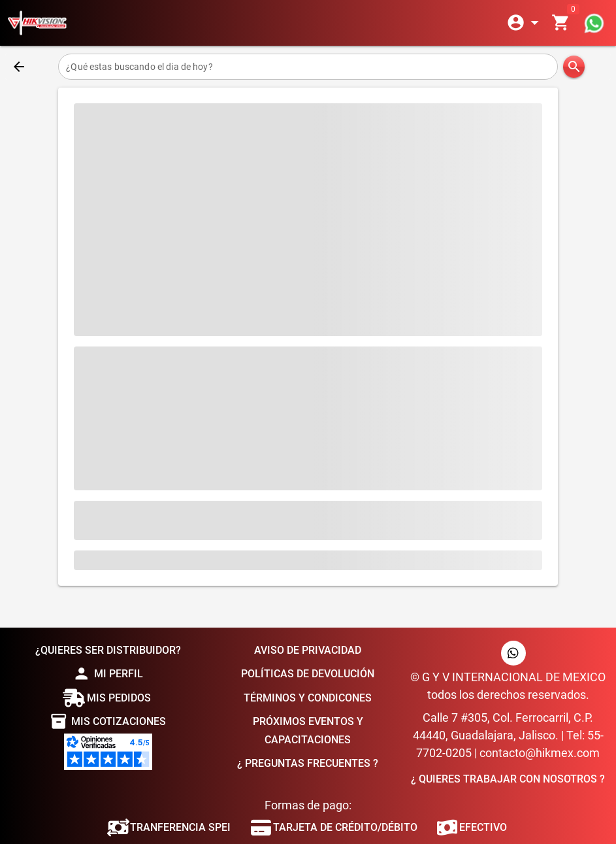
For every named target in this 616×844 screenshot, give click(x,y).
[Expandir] (525, 23)
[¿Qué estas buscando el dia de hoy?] (308, 67)
